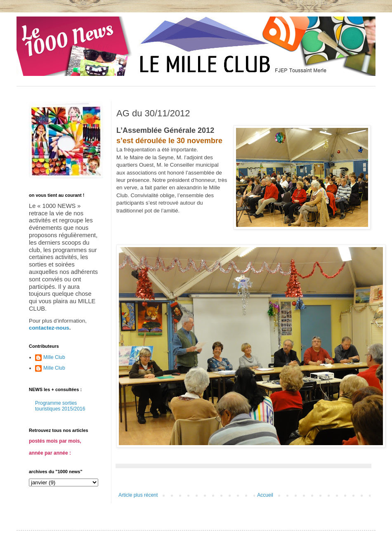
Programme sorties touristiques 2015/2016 (60, 406)
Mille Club (54, 357)
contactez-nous (49, 328)
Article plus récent (138, 495)
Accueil (265, 495)
